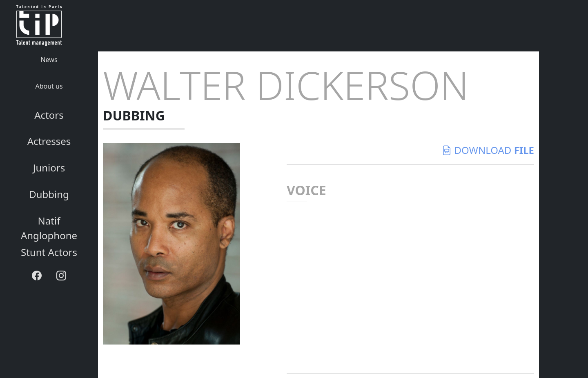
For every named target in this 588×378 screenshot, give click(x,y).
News (49, 60)
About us (49, 86)
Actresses (49, 141)
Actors (49, 115)
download (488, 150)
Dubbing (49, 194)
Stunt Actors (49, 252)
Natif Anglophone (49, 228)
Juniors (49, 168)
